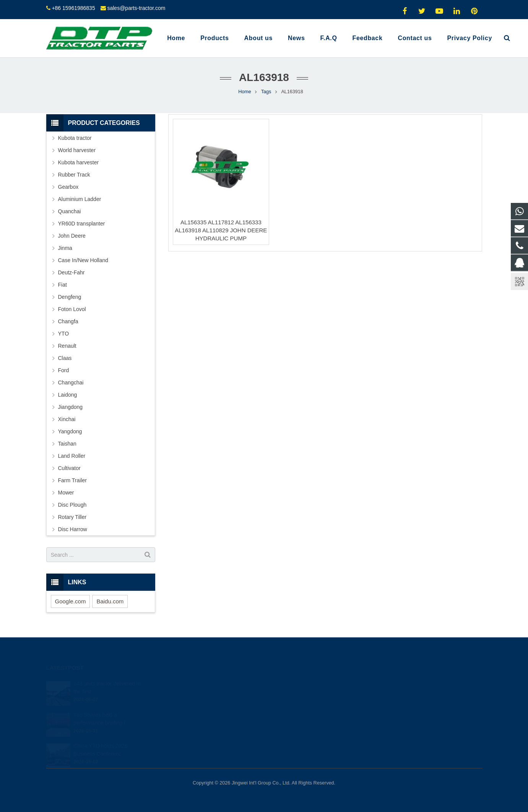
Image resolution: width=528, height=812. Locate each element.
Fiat (63, 285)
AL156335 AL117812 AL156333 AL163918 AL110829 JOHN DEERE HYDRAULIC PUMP (221, 230)
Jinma (65, 248)
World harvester (77, 150)
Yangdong (70, 431)
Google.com (71, 601)
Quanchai (70, 211)
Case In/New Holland (83, 260)
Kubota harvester (79, 162)
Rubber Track (74, 175)
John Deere (72, 236)
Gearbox (68, 187)
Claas (65, 358)
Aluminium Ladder (80, 199)
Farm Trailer (72, 480)
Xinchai (67, 419)
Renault (67, 346)
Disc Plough (72, 505)
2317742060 (292, 684)
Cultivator (69, 468)
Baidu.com (110, 601)
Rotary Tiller (72, 517)
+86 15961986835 (73, 8)
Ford (64, 370)
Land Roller (72, 456)
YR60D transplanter (82, 224)
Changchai (71, 382)
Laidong (68, 395)
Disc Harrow (73, 529)
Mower (66, 493)
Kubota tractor (75, 138)
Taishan (67, 444)
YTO (64, 334)
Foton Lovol (72, 309)
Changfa (68, 321)
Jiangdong (71, 407)
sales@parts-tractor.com (136, 8)
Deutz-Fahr (71, 272)
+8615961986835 (296, 695)
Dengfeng (70, 297)
